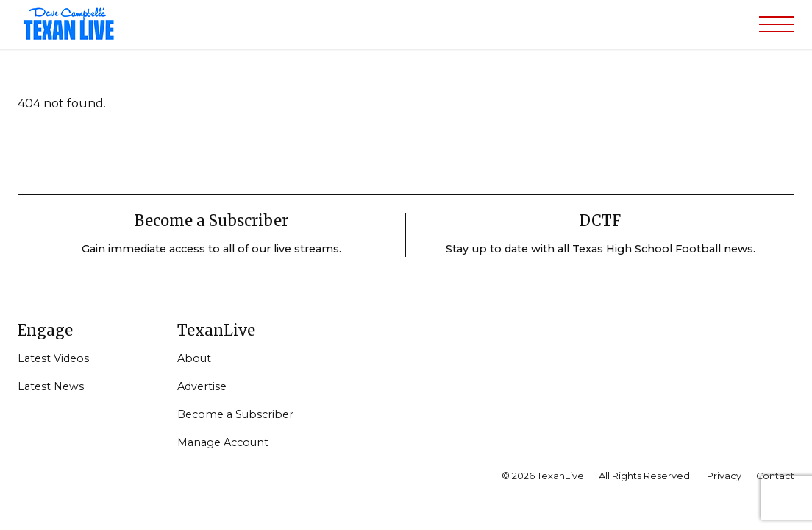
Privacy (724, 476)
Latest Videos (53, 358)
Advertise (202, 386)
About (194, 358)
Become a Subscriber (235, 414)
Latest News (51, 386)
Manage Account (223, 442)
